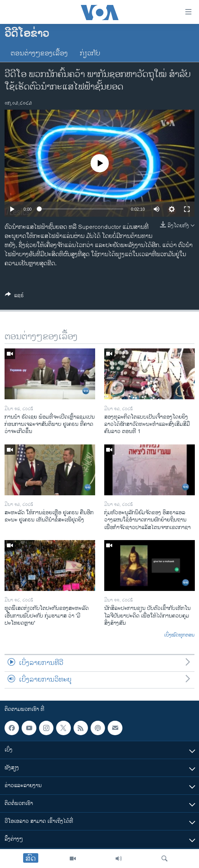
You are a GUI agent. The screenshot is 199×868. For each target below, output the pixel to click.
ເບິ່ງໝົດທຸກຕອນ (179, 635)
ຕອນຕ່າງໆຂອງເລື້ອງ (39, 54)
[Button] (14, 297)
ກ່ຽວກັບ (90, 54)
